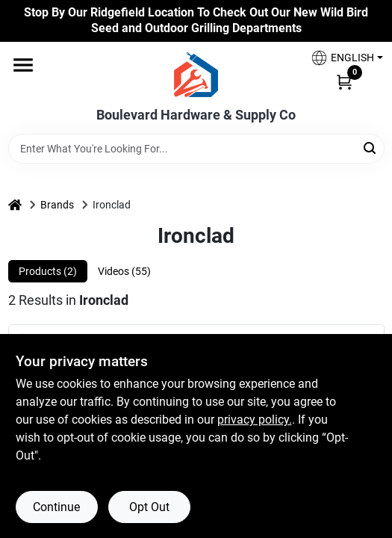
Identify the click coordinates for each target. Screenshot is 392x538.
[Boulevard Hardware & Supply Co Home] (196, 75)
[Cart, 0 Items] (344, 81)
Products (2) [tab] (48, 271)
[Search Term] (196, 149)
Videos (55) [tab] (124, 271)
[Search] (371, 148)
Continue (56, 507)
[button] (341, 58)
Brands (57, 205)
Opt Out (149, 507)
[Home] (15, 205)
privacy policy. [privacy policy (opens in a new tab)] (255, 420)
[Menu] (23, 65)
